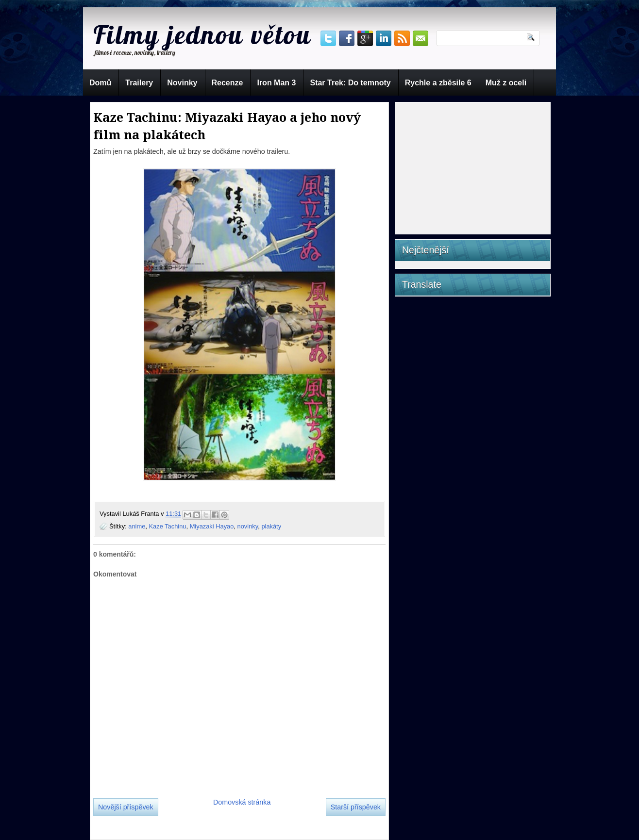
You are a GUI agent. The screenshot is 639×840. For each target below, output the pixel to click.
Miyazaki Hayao (212, 526)
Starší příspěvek (356, 807)
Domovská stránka (242, 802)
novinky (248, 526)
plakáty (271, 526)
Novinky (182, 83)
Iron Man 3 (276, 83)
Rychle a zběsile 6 (438, 83)
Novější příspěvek (126, 807)
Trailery (139, 83)
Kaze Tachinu (168, 526)
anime (137, 526)
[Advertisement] (475, 165)
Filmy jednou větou (202, 34)
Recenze (227, 83)
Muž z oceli (506, 83)
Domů (100, 83)
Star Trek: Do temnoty (350, 83)
